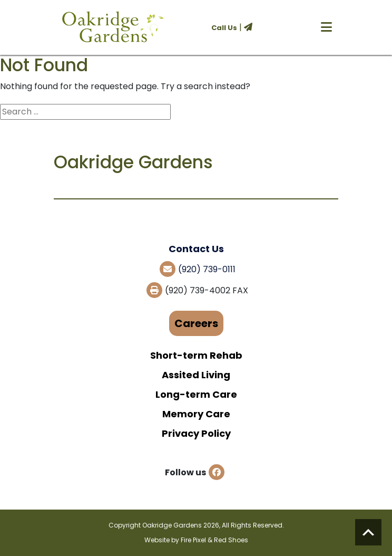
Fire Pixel (193, 540)
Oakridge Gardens (172, 525)
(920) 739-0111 (207, 269)
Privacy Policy (196, 433)
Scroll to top (368, 532)
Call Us (224, 28)
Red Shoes (231, 540)
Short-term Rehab (196, 355)
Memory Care (196, 414)
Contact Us (196, 249)
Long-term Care (196, 394)
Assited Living (196, 375)
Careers (196, 323)
